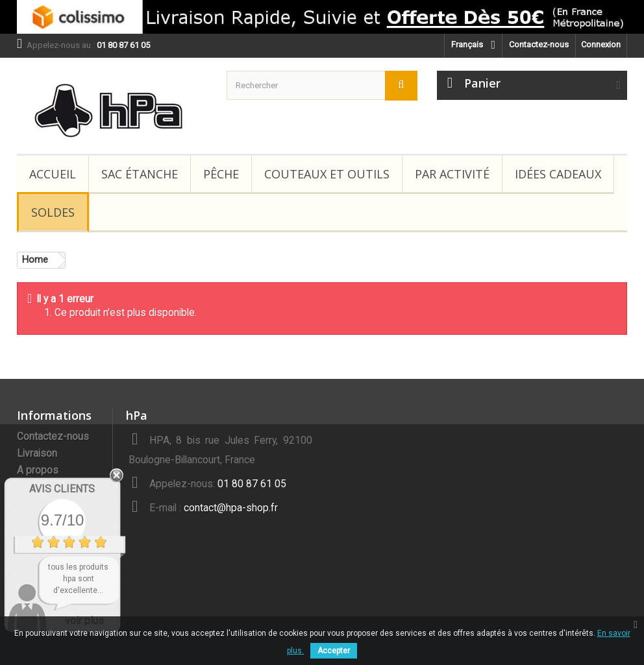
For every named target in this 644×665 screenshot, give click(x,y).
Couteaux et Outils (327, 174)
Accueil (53, 174)
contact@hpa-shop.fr (231, 508)
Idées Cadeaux (558, 174)
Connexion (601, 44)
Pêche (221, 174)
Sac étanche (140, 174)
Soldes (53, 212)
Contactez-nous (539, 44)
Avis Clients (62, 489)
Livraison (37, 453)
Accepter (334, 651)
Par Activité (452, 174)
